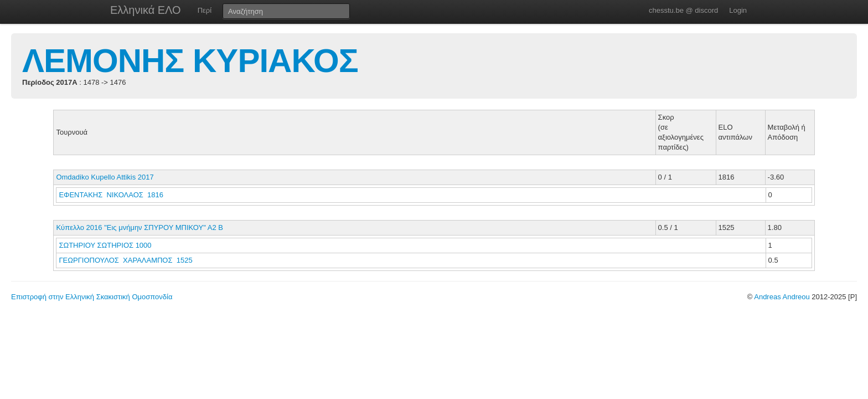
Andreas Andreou (782, 297)
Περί (205, 10)
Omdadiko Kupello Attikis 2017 (105, 177)
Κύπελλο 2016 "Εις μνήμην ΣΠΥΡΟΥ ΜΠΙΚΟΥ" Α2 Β (139, 227)
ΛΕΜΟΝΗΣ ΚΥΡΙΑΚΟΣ (190, 61)
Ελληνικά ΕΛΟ (146, 10)
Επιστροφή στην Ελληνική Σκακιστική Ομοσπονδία (92, 297)
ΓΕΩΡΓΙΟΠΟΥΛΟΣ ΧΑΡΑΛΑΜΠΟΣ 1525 (125, 260)
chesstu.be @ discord (683, 10)
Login (738, 10)
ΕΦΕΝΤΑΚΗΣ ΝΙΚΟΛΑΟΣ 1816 (111, 195)
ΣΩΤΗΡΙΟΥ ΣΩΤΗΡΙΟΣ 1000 (105, 245)
